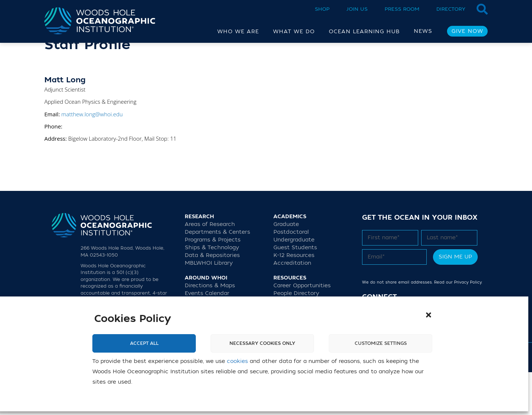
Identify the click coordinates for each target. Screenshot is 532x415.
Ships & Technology (212, 290)
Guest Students (295, 290)
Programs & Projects (213, 283)
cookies (237, 361)
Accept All (144, 343)
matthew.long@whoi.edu (92, 157)
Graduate (286, 267)
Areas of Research (210, 267)
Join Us (357, 9)
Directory (451, 9)
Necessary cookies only (262, 343)
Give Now (467, 31)
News (423, 31)
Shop (322, 9)
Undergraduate (294, 283)
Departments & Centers (217, 275)
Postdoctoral (291, 275)
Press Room (402, 9)
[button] (429, 315)
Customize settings (381, 343)
